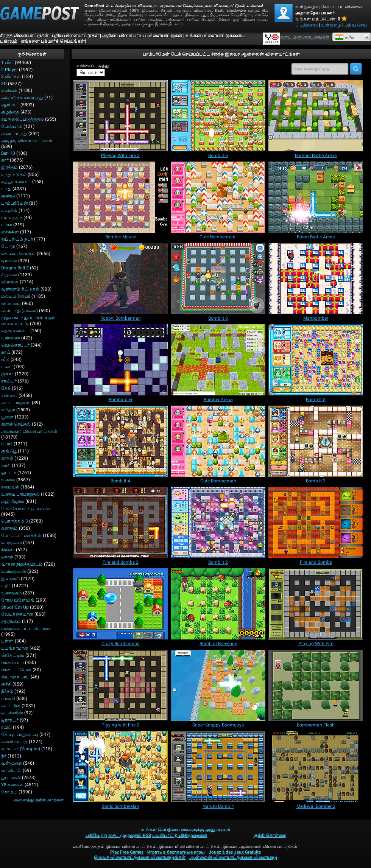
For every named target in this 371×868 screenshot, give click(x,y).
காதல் (7, 458)
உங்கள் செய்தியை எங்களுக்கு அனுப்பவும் (186, 830)
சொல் (7, 557)
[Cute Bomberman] (218, 441)
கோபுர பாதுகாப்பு (20, 734)
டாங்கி (8, 698)
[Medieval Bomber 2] (316, 767)
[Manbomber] (316, 278)
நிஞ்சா (8, 550)
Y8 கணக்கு (12, 785)
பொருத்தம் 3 (15, 521)
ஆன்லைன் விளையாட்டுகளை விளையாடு (233, 857)
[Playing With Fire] (316, 604)
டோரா (8, 246)
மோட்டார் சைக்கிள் (21, 535)
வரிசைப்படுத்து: (93, 66)
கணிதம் (9, 528)
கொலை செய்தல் (18, 254)
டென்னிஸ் (12, 713)
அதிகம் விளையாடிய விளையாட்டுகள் (142, 36)
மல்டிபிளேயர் (16, 296)
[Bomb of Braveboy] (218, 604)
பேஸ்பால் (12, 126)
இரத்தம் (9, 167)
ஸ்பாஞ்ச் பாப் (15, 677)
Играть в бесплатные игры (176, 852)
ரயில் (6, 727)
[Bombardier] (120, 360)
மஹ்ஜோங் (13, 501)
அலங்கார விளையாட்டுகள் (29, 431)
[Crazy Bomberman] (120, 604)
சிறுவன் (9, 275)
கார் (5, 160)
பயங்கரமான (15, 648)
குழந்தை (10, 112)
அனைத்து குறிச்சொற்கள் (39, 800)
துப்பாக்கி (11, 778)
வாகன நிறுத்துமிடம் (22, 564)
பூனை (7, 417)
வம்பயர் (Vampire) (21, 749)
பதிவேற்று (96, 835)
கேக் (6, 388)
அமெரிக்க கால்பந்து (22, 98)
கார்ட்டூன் (11, 706)
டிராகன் (9, 261)
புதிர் (6, 586)
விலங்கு (10, 282)
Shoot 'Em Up (15, 607)
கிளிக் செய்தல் (16, 424)
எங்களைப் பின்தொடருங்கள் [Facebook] (299, 37)
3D (4, 84)
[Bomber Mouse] (120, 197)
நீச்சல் (7, 691)
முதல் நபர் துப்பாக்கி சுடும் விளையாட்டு (28, 321)
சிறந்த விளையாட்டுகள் (24, 36)
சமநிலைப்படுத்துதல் (23, 119)
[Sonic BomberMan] (120, 767)
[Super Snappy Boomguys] (218, 685)
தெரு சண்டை (15, 331)
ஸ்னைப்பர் (12, 663)
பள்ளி (7, 641)
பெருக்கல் (12, 543)
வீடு (5, 359)
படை (7, 367)
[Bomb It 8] (218, 278)
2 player (9, 70)
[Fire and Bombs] (316, 523)
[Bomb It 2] (218, 523)
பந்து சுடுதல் (14, 174)
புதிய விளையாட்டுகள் (75, 36)
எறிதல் (8, 410)
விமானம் (11, 303)
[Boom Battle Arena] (316, 197)
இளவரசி (10, 579)
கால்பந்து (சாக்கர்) (19, 311)
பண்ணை (11, 338)
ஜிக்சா (7, 374)
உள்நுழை (331, 25)
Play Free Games (127, 852)
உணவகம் (12, 593)
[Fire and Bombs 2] (120, 523)
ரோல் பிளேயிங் (18, 600)
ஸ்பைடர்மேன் (16, 670)
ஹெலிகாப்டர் (15, 345)
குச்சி (6, 684)
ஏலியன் (9, 90)
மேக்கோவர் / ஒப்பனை (26, 509)
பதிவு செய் (356, 25)
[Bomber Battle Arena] (316, 116)
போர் (7, 444)
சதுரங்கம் (11, 621)
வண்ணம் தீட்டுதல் (20, 289)
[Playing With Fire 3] (120, 116)
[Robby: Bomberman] (120, 278)
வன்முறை (12, 763)
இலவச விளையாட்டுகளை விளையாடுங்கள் (140, 857)
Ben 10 (8, 153)
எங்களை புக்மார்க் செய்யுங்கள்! (53, 41)
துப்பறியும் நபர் (17, 239)
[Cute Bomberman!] (218, 197)
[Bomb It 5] (316, 360)
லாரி (6, 465)
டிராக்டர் (10, 720)
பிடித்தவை (306, 25)
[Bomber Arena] (218, 360)
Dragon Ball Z (15, 268)
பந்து (6, 189)
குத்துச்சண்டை (16, 182)
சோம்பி (9, 792)
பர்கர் (7, 225)
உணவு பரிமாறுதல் (20, 494)
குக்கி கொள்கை (270, 835)
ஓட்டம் (9, 473)
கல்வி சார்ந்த (14, 742)
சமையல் (10, 487)
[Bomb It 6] (218, 116)
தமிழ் (344, 37)
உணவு (8, 480)
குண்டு (8, 196)
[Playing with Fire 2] (120, 685)
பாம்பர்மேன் (15, 203)
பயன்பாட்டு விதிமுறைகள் (180, 835)
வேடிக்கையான (17, 614)
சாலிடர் (9, 381)
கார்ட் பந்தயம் (16, 403)
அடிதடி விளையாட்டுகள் (27, 141)
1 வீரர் (7, 62)
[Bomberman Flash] (316, 685)
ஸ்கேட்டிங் (13, 655)
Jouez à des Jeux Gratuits (235, 852)
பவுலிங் (9, 210)
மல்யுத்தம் (12, 218)
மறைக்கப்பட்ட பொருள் (26, 628)
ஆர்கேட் (10, 105)
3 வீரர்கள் (11, 76)
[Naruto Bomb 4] (218, 767)
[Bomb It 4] (120, 441)
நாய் (6, 352)
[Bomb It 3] (316, 441)
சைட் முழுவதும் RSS (130, 835)
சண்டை (9, 395)
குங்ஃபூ (9, 451)
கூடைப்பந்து (14, 134)
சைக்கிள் (10, 232)
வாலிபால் (11, 770)
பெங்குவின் (14, 571)
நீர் (4, 756)
